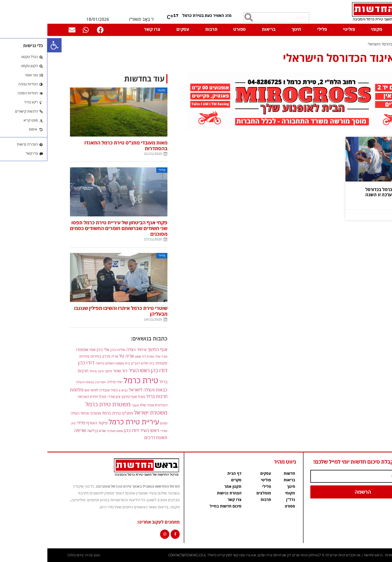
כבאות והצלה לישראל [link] (101, 390)
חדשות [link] (242, 473)
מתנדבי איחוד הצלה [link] (38, 413)
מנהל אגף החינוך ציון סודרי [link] (79, 397)
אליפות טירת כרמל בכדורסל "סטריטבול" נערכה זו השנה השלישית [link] (344, 195)
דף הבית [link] (359, 29)
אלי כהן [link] (56, 349)
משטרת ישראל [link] (103, 413)
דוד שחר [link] (73, 371)
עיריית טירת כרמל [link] (86, 422)
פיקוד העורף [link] (50, 423)
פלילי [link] (275, 29)
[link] (7, 45)
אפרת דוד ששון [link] (97, 356)
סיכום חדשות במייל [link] (178, 506)
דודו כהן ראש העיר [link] (101, 370)
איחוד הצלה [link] (89, 349)
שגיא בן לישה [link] (49, 431)
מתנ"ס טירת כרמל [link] (70, 413)
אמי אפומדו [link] (39, 350)
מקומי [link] (329, 29)
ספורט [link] (192, 29)
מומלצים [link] (216, 493)
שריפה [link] (33, 430)
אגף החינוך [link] (110, 349)
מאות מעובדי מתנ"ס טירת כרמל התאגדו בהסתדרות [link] (79, 146)
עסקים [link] (135, 29)
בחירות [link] (48, 356)
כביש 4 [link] (76, 390)
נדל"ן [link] (243, 499)
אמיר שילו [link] (114, 356)
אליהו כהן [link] (70, 350)
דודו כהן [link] (39, 363)
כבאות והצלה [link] (38, 382)
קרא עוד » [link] (359, 206)
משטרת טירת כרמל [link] (61, 404)
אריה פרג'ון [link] (63, 356)
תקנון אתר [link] (186, 486)
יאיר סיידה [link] (67, 382)
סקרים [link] (189, 480)
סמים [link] (116, 423)
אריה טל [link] (79, 356)
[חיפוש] (201, 17)
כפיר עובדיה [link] (61, 390)
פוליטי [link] (302, 29)
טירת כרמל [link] (94, 380)
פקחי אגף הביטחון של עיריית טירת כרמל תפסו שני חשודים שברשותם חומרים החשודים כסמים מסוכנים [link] (71, 228)
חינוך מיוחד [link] (49, 371)
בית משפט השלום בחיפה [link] (65, 363)
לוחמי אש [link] (44, 390)
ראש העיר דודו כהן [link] (94, 430)
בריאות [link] (221, 29)
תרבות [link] (164, 29)
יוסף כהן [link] (53, 382)
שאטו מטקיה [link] (68, 431)
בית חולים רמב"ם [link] (95, 363)
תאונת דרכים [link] (108, 437)
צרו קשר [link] (105, 29)
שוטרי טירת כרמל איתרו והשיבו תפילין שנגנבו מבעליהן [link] (73, 311)
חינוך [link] (249, 29)
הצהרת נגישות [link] (182, 493)
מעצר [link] (88, 405)
